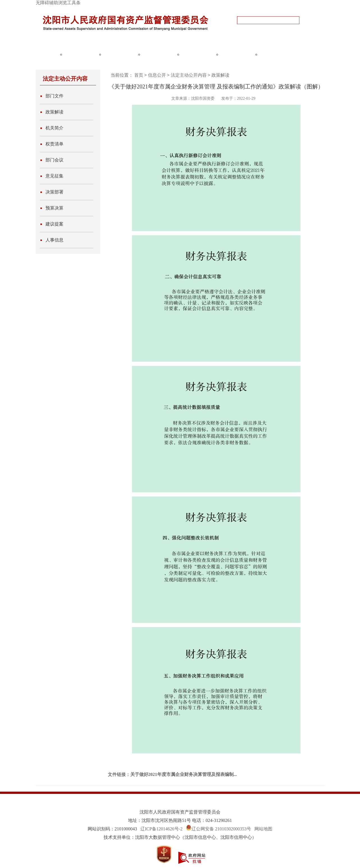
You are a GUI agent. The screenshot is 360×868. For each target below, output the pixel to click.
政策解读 (54, 112)
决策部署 (54, 192)
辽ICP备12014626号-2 (161, 829)
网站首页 (42, 54)
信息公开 (157, 75)
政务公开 (81, 54)
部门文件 (54, 96)
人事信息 (54, 240)
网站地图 (263, 829)
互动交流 (238, 54)
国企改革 (160, 54)
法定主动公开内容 (189, 75)
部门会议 (54, 160)
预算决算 (54, 208)
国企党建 (199, 54)
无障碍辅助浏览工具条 (58, 3)
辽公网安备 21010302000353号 (221, 829)
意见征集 (54, 176)
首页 (139, 75)
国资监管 (120, 54)
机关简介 (54, 128)
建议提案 (54, 224)
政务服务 (277, 54)
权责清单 (54, 144)
